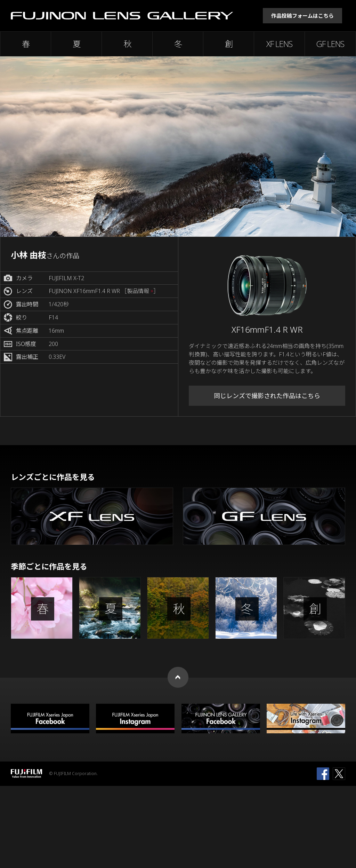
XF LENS (279, 44)
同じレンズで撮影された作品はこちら (267, 396)
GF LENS (330, 44)
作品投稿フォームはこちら (302, 16)
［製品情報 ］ (140, 291)
